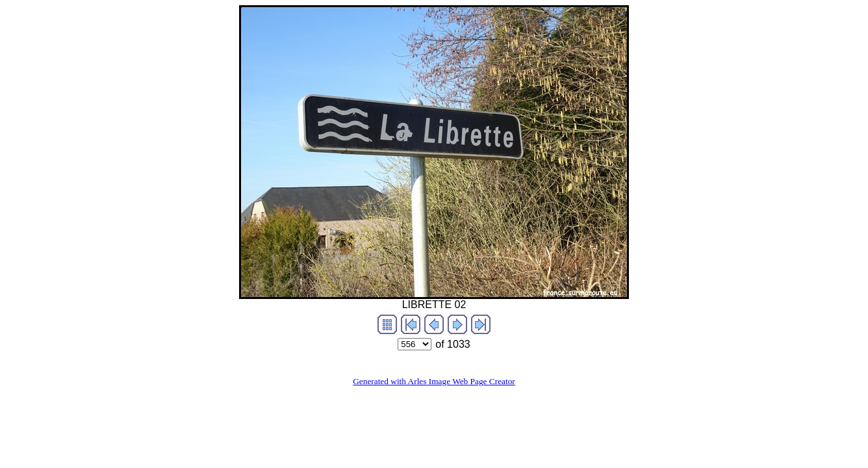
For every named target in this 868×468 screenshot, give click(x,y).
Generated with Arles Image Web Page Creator (434, 381)
